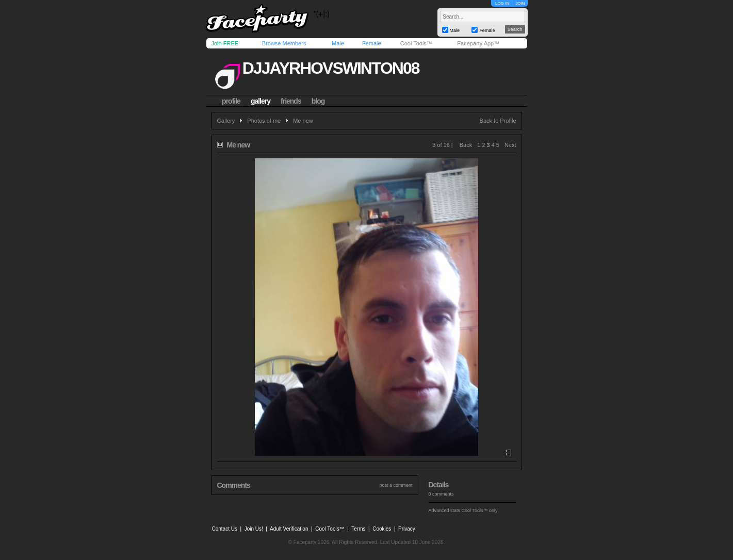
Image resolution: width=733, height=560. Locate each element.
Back (466, 145)
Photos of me (264, 121)
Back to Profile (498, 121)
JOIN (520, 3)
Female (372, 43)
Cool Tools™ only (480, 510)
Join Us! (254, 529)
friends (291, 101)
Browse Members (284, 43)
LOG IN (502, 3)
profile (231, 101)
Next (510, 145)
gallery (260, 101)
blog (318, 101)
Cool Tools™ (416, 43)
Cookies (382, 529)
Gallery (226, 121)
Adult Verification (289, 529)
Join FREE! (226, 43)
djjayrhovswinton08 (331, 68)
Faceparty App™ (478, 43)
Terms (358, 529)
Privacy (407, 529)
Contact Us (225, 529)
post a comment (396, 485)
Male (338, 43)
